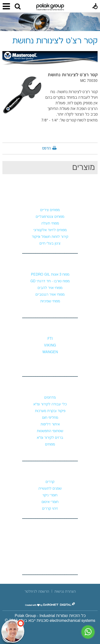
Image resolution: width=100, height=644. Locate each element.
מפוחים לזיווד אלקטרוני (50, 230)
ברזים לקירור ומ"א (50, 438)
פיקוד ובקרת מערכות (50, 411)
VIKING (50, 345)
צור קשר (50, 528)
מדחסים (50, 398)
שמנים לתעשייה (50, 489)
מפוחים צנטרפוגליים (50, 217)
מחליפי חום (50, 418)
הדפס (47, 148)
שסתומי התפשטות (50, 431)
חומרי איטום (50, 502)
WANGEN (50, 352)
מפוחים (50, 199)
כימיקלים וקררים (50, 471)
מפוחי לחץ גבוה (50, 264)
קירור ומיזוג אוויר (50, 387)
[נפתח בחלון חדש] (50, 604)
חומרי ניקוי (50, 495)
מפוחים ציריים (50, 210)
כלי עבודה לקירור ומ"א (50, 404)
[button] (18, 7)
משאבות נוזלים (50, 328)
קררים (50, 482)
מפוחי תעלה (50, 223)
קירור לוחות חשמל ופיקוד (50, 237)
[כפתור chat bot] (13, 631)
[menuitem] (65, 592)
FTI (50, 339)
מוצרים (84, 168)
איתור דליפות (50, 424)
